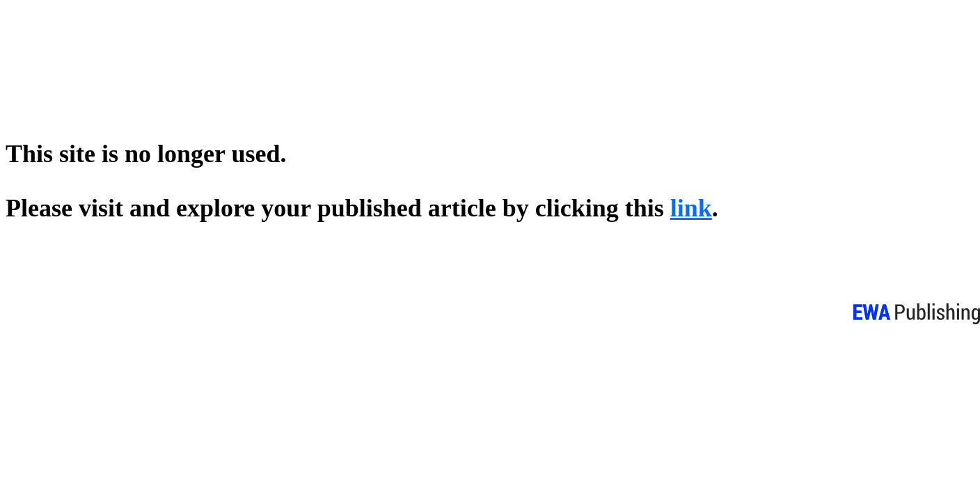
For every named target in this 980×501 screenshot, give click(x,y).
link (691, 208)
